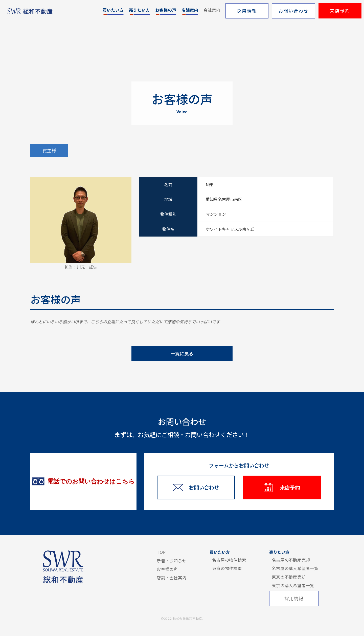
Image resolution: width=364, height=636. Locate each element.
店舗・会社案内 (172, 578)
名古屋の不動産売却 (291, 560)
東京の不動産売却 (289, 577)
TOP (161, 552)
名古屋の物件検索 (229, 560)
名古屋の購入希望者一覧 (295, 568)
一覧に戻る (182, 353)
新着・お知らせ (172, 561)
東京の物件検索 (227, 568)
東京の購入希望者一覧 (293, 585)
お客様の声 (167, 569)
